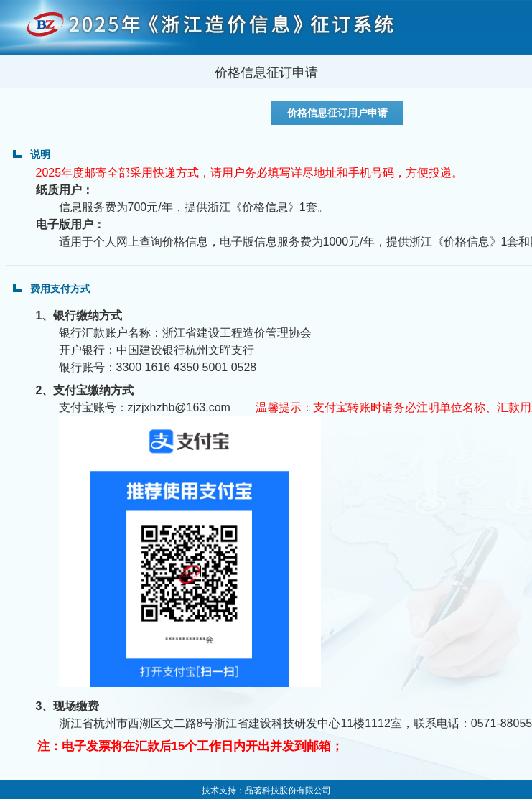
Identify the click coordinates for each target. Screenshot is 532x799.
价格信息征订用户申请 (337, 113)
